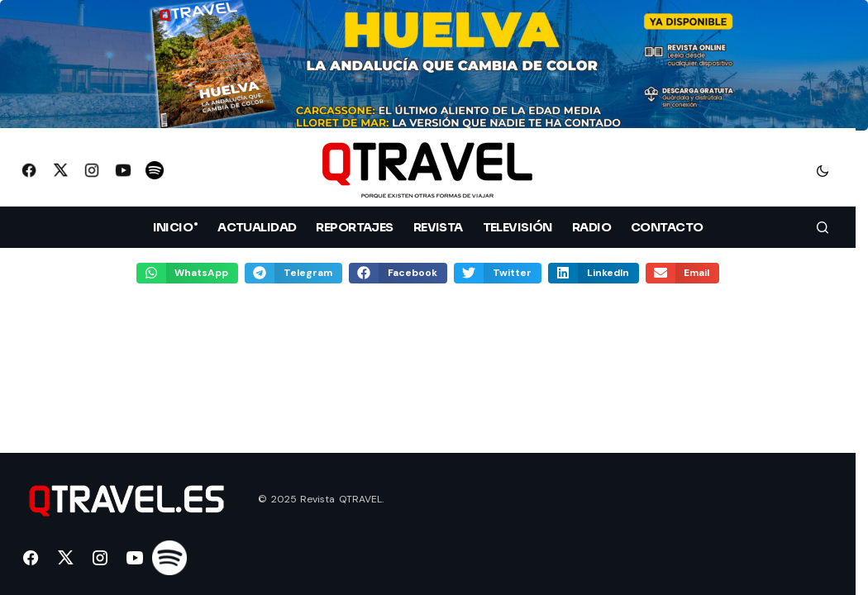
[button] (823, 170)
